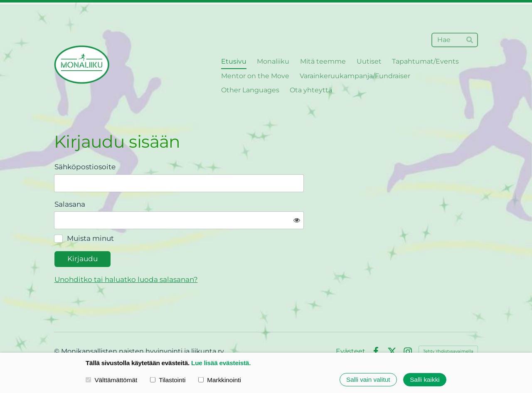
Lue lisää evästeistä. (221, 363)
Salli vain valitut (368, 379)
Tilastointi (168, 379)
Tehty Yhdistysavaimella (448, 325)
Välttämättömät (111, 379)
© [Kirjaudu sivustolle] (58, 325)
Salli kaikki (425, 379)
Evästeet (351, 326)
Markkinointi (220, 379)
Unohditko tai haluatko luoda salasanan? (211, 253)
